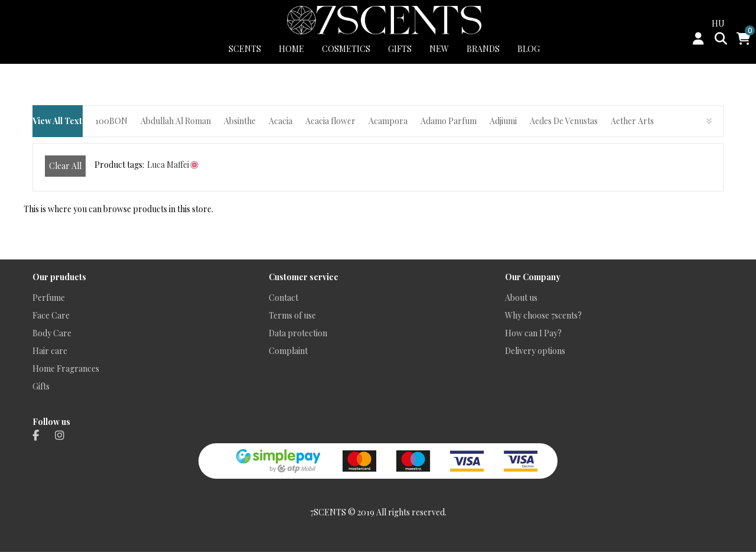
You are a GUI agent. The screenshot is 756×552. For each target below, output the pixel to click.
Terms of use (292, 315)
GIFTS (400, 49)
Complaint (288, 351)
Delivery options (535, 351)
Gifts (41, 386)
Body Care (52, 333)
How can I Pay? (533, 333)
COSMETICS (346, 49)
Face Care (51, 315)
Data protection (298, 333)
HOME (291, 49)
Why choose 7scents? (543, 315)
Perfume (49, 298)
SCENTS (245, 49)
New (439, 49)
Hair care (50, 351)
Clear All (65, 166)
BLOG (529, 49)
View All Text (57, 121)
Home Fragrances (66, 368)
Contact (283, 298)
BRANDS (483, 49)
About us (521, 298)
